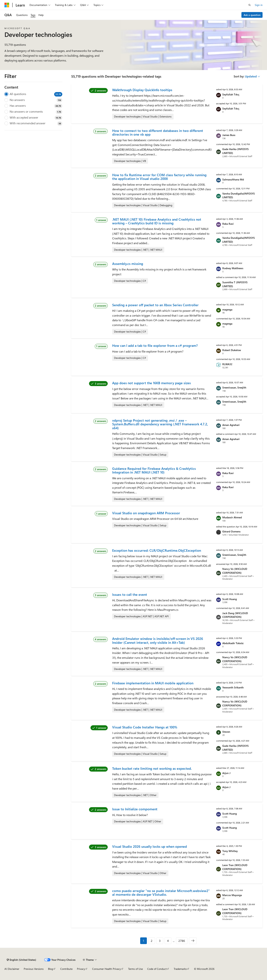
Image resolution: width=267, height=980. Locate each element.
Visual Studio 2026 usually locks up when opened (150, 846)
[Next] (193, 941)
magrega (227, 309)
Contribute (66, 969)
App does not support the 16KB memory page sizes (151, 383)
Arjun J (226, 773)
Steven (226, 732)
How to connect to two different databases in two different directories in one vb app (158, 132)
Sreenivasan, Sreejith (234, 387)
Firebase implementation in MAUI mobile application (153, 683)
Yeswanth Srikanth (233, 687)
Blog (51, 969)
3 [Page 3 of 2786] (160, 941)
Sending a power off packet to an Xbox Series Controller (155, 305)
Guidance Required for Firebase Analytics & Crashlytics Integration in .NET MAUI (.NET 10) (154, 470)
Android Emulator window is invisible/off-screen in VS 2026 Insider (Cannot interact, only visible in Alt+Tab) (158, 640)
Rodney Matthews (233, 268)
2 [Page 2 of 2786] (152, 941)
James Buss (229, 135)
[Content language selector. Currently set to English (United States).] (21, 960)
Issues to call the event (130, 594)
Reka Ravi (228, 224)
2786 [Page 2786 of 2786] (182, 941)
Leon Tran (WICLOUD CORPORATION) (235, 867)
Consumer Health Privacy (107, 969)
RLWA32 (227, 364)
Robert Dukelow (232, 350)
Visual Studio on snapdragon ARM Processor (146, 513)
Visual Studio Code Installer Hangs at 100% (145, 727)
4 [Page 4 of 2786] (168, 941)
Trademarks (180, 969)
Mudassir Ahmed (232, 517)
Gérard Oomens (231, 531)
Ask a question (252, 15)
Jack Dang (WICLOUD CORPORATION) (235, 615)
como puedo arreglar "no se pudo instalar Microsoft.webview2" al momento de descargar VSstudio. (161, 893)
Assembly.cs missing (128, 264)
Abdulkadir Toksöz (233, 643)
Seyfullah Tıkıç (231, 94)
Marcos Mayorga (232, 895)
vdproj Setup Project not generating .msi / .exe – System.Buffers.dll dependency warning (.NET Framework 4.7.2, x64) (160, 424)
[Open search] (250, 5)
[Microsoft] (7, 5)
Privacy (81, 969)
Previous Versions (34, 969)
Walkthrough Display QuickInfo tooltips (142, 90)
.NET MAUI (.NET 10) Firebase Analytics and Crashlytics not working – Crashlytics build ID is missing (157, 221)
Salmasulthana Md (233, 179)
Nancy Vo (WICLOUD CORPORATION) (235, 571)
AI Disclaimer (12, 969)
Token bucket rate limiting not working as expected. (152, 768)
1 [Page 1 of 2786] (144, 941)
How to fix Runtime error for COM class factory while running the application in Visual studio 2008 (159, 177)
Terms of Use (135, 969)
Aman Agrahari (231, 425)
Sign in (259, 5)
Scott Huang (230, 599)
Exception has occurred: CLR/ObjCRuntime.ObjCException (157, 550)
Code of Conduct (157, 969)
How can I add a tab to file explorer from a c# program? (155, 346)
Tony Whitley (230, 851)
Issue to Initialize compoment (135, 809)
